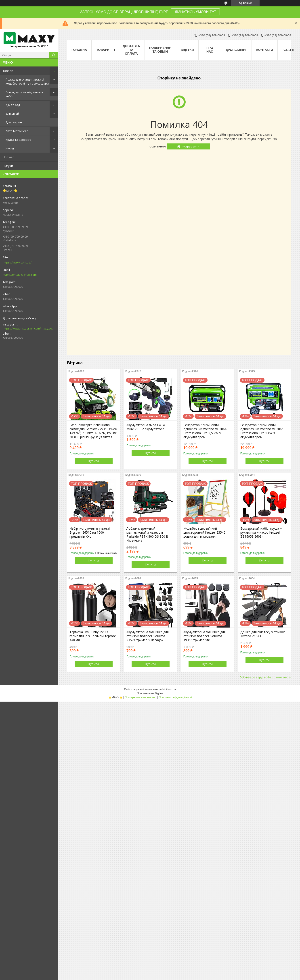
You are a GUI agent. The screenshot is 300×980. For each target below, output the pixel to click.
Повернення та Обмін (160, 50)
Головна (79, 50)
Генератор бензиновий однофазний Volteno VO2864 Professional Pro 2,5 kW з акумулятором (205, 431)
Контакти (265, 50)
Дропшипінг (236, 50)
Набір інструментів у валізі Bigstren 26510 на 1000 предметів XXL (90, 532)
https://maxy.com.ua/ (17, 262)
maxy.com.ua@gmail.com (20, 275)
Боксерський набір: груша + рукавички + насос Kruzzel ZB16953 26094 (261, 532)
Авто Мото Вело (17, 131)
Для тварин (14, 122)
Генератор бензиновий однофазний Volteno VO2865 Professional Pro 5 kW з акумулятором (262, 431)
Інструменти (191, 146)
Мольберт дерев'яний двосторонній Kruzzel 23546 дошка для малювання (204, 532)
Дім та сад (13, 105)
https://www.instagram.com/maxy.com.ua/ (29, 328)
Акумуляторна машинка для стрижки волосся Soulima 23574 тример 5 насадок (148, 636)
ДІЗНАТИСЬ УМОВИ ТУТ (195, 12)
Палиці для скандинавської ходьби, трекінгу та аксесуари (27, 81)
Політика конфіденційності (175, 697)
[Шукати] (54, 55)
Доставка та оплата (131, 50)
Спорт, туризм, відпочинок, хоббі (25, 94)
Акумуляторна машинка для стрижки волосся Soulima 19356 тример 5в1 (205, 636)
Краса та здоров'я (19, 140)
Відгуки (8, 166)
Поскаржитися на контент (141, 697)
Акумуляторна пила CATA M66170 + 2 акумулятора (146, 427)
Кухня (10, 148)
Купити (94, 461)
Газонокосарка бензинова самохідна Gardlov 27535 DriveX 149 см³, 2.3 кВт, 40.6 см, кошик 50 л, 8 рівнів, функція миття (93, 431)
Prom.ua (171, 689)
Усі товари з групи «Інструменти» (264, 677)
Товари (8, 71)
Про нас (8, 157)
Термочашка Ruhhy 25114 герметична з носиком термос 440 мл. (93, 636)
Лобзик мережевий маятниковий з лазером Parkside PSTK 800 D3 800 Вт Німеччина (148, 535)
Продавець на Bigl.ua (150, 693)
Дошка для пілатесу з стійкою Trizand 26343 (263, 634)
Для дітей (12, 114)
